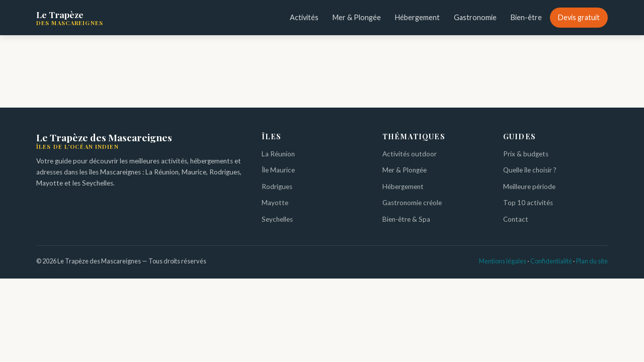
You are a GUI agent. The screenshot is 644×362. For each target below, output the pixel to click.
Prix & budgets (526, 154)
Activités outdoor (410, 154)
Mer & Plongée (357, 17)
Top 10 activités (528, 203)
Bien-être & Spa (406, 219)
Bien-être (526, 17)
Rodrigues (277, 187)
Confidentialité (551, 261)
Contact (516, 219)
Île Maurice (278, 170)
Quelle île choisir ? (530, 170)
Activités (304, 17)
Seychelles (277, 219)
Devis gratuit (579, 17)
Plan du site (592, 261)
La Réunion (278, 154)
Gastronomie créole (412, 203)
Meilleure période (529, 187)
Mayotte (275, 203)
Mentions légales (503, 261)
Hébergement (417, 17)
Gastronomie (475, 17)
